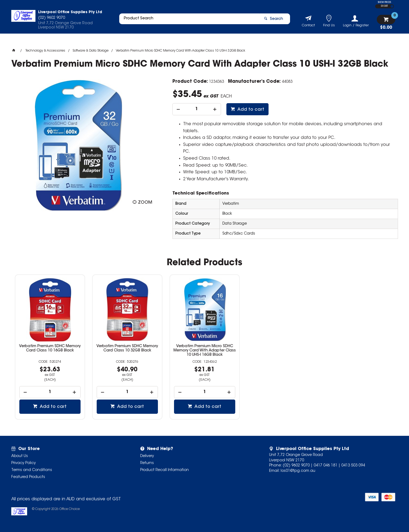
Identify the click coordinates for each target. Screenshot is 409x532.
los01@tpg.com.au (298, 471)
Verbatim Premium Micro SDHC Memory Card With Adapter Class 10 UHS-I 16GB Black (205, 351)
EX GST (384, 6)
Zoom (145, 203)
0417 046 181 (325, 466)
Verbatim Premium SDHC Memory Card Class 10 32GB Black (127, 348)
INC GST (392, 6)
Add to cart (250, 110)
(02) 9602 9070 (296, 466)
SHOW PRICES (384, 2)
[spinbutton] (197, 109)
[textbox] (187, 21)
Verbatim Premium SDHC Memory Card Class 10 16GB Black (50, 348)
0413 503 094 (353, 466)
